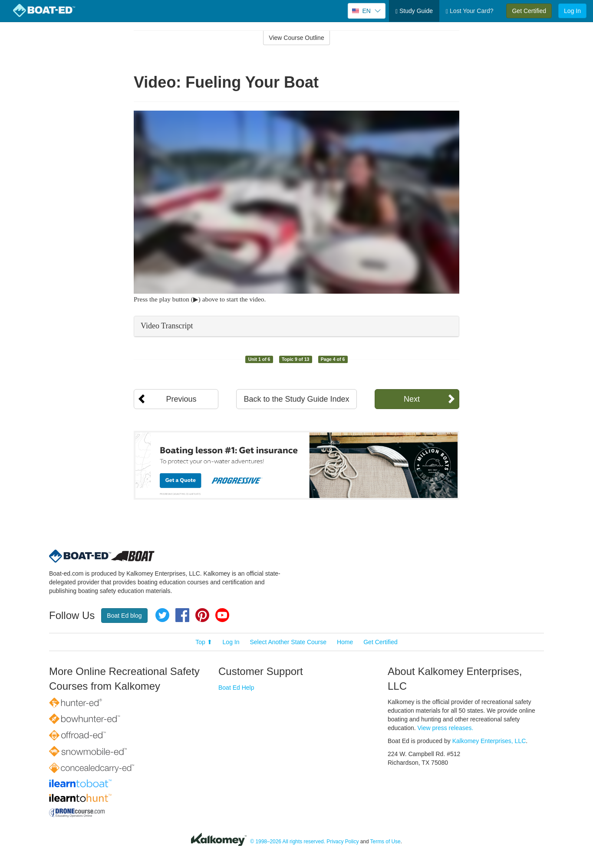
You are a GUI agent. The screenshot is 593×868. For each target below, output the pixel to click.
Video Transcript (167, 326)
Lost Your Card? (469, 11)
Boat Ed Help (236, 688)
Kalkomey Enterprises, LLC (489, 741)
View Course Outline (296, 38)
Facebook (182, 615)
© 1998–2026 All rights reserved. (288, 842)
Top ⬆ (204, 642)
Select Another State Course (288, 642)
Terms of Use (385, 842)
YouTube (222, 615)
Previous (181, 399)
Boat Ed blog (124, 616)
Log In (572, 11)
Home (345, 642)
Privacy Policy (343, 842)
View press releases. (446, 728)
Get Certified (529, 11)
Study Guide (414, 11)
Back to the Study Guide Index (296, 399)
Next (412, 399)
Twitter (162, 615)
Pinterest (202, 615)
